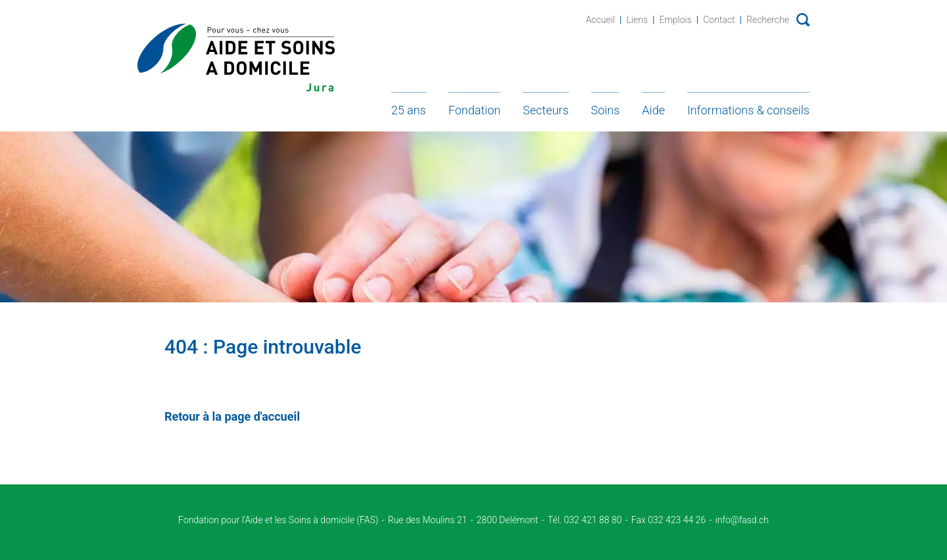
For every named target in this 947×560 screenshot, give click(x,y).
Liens (637, 20)
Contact (719, 20)
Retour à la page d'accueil (232, 416)
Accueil (600, 20)
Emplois (675, 20)
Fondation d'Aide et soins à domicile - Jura (236, 58)
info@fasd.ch (742, 520)
